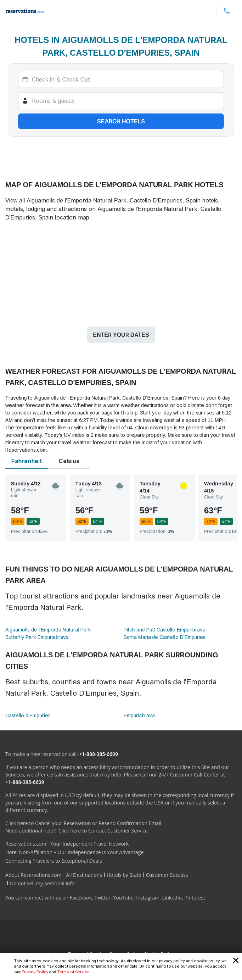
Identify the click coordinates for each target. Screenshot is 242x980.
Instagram (148, 898)
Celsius (69, 461)
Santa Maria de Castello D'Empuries (165, 637)
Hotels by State (124, 875)
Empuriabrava (139, 715)
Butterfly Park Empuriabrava (37, 637)
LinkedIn (172, 898)
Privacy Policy (35, 972)
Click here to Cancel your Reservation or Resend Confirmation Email (83, 823)
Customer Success (167, 875)
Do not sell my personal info (42, 883)
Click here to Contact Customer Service (103, 831)
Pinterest (195, 898)
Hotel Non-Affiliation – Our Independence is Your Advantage (74, 852)
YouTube (123, 898)
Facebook (81, 898)
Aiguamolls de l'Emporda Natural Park (48, 630)
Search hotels (121, 121)
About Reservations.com (33, 875)
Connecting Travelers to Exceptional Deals (54, 861)
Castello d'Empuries (28, 715)
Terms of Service (73, 972)
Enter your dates (121, 335)
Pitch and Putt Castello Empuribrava (165, 630)
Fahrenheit (27, 461)
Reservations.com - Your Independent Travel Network (67, 844)
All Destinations (84, 875)
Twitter (102, 898)
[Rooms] (121, 101)
